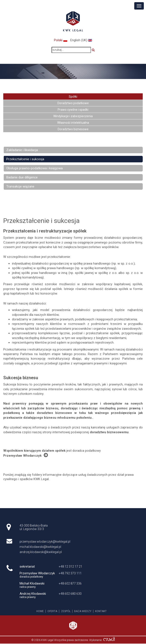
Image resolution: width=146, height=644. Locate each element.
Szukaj (95, 50)
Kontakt (101, 611)
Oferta (52, 611)
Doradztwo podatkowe (73, 103)
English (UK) (81, 40)
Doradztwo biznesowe (73, 129)
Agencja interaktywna (109, 640)
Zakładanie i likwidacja (22, 150)
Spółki (73, 97)
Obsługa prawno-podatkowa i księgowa (34, 168)
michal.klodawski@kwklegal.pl (40, 547)
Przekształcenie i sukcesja (25, 159)
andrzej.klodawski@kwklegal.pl (41, 552)
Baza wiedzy (83, 611)
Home (40, 611)
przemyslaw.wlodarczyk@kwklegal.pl (45, 542)
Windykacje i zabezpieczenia (73, 116)
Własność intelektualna (73, 123)
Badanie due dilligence (22, 177)
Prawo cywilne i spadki (73, 110)
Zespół (66, 611)
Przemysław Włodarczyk (26, 455)
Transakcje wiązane (20, 186)
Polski (61, 40)
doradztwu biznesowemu (109, 432)
